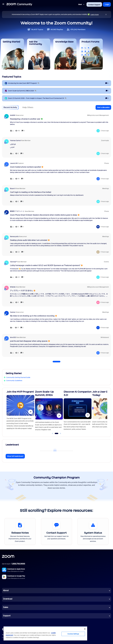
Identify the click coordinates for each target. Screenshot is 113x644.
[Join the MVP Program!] (20, 411)
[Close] (85, 629)
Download (8, 599)
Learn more (95, 14)
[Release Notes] (20, 532)
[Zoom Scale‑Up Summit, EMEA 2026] (22, 91)
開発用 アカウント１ (17, 211)
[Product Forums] (91, 54)
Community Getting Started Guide (18, 377)
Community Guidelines (14, 381)
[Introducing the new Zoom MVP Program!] (24, 83)
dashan (13, 312)
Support (7, 616)
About (6, 590)
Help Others (28, 107)
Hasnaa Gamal (15, 140)
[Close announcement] (106, 15)
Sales (6, 607)
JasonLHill (14, 163)
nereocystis (14, 236)
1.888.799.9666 (18, 564)
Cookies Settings (73, 634)
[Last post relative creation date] (105, 131)
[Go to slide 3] (60, 433)
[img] (106, 15)
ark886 (13, 115)
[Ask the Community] (39, 54)
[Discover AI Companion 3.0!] (78, 411)
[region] (45, 633)
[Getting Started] (12, 54)
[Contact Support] (57, 532)
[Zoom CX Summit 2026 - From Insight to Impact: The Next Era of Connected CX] (37, 98)
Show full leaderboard (15, 456)
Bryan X (13, 188)
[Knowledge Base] (65, 54)
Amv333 (13, 337)
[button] (3, 4)
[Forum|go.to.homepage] (19, 4)
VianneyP (13, 262)
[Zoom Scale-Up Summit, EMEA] (49, 411)
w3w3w (13, 287)
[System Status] (93, 532)
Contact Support (94, 5)
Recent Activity (10, 107)
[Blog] (3, 629)
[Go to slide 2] (56, 433)
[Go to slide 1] (53, 433)
